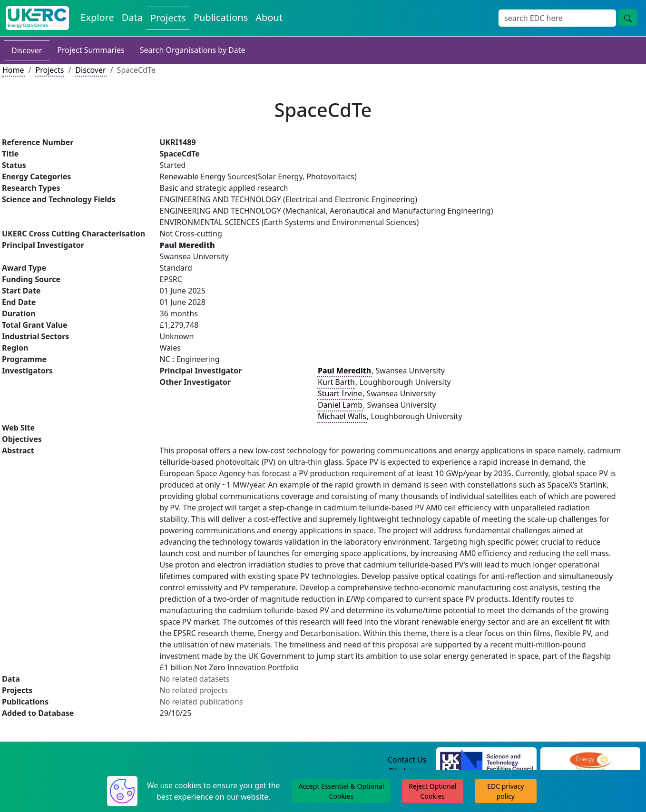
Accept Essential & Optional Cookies (341, 791)
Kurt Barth (336, 382)
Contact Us (407, 760)
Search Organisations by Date (193, 50)
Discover (27, 50)
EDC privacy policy (505, 791)
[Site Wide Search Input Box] (557, 18)
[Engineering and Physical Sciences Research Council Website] (590, 760)
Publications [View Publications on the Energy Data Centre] (221, 17)
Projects (49, 70)
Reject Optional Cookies (432, 791)
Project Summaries (91, 50)
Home (13, 70)
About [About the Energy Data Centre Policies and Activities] (269, 17)
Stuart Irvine (340, 393)
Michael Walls (342, 416)
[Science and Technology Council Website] (486, 760)
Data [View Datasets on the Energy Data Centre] (132, 17)
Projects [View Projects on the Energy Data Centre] (168, 18)
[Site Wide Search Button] (628, 18)
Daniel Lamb (340, 405)
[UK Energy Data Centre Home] (37, 18)
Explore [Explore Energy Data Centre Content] (97, 17)
